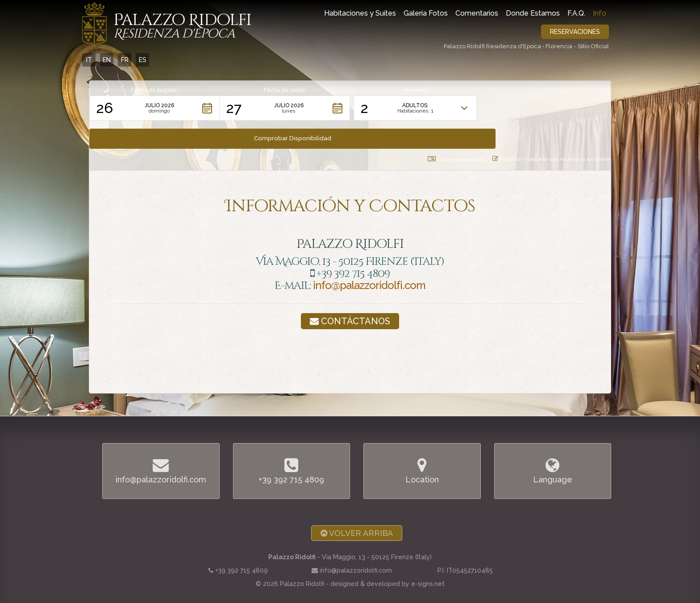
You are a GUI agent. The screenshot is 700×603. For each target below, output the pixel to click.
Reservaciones (575, 32)
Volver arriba (357, 499)
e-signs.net (428, 549)
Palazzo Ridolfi (182, 26)
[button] (154, 108)
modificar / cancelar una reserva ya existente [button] (552, 131)
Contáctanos (350, 293)
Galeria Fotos (426, 13)
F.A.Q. (576, 13)
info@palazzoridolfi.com (369, 258)
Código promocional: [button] (456, 131)
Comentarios (477, 13)
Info (600, 13)
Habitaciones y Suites (360, 13)
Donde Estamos (533, 13)
